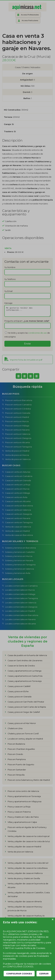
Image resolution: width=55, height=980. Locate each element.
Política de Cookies (34, 948)
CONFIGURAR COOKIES (19, 974)
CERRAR (44, 974)
